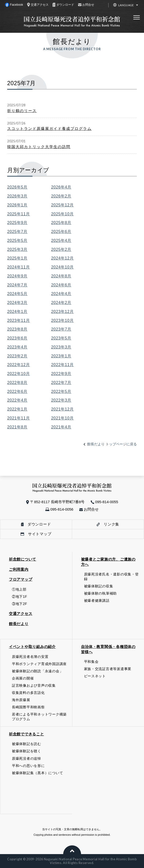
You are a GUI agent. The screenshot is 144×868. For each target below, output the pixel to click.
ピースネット (95, 676)
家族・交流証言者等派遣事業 (108, 669)
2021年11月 (19, 418)
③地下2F (20, 604)
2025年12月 (62, 205)
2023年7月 (61, 329)
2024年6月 (61, 285)
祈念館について (23, 559)
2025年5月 (17, 240)
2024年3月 (17, 302)
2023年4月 (17, 347)
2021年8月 (17, 427)
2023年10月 (62, 320)
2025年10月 (62, 214)
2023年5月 (61, 338)
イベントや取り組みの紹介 (32, 647)
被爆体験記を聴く (27, 751)
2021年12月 (62, 409)
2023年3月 (61, 347)
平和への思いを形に (28, 766)
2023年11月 (19, 320)
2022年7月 (61, 382)
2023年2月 (17, 356)
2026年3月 (17, 196)
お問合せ (89, 509)
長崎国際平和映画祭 (28, 707)
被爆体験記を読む (27, 744)
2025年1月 (17, 258)
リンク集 (108, 524)
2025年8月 (61, 223)
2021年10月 (62, 418)
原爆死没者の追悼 (27, 759)
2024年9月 (17, 276)
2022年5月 (61, 391)
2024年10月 (62, 267)
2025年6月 (61, 231)
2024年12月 (62, 258)
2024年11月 (19, 267)
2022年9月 (61, 374)
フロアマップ (21, 579)
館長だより (19, 624)
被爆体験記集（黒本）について (37, 773)
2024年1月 (17, 311)
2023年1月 (61, 356)
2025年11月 (19, 214)
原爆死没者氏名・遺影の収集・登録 (111, 577)
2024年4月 (61, 294)
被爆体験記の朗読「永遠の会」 (37, 671)
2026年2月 (61, 196)
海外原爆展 (21, 700)
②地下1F (20, 597)
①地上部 (19, 589)
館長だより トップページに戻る (112, 444)
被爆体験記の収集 (99, 586)
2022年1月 (17, 409)
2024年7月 (17, 285)
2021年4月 (61, 427)
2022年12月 (19, 365)
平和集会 (91, 662)
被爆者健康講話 (97, 601)
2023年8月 (17, 329)
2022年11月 (62, 365)
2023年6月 (17, 338)
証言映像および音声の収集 (34, 686)
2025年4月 (61, 240)
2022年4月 (17, 400)
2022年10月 (19, 374)
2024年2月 (61, 302)
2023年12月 (62, 311)
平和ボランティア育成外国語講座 (39, 664)
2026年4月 (61, 187)
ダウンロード (36, 524)
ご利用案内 (19, 569)
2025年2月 (61, 249)
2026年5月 (17, 187)
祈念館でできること (27, 734)
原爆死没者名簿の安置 (30, 657)
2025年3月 (17, 249)
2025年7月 (17, 231)
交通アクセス (21, 614)
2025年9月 (17, 223)
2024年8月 (61, 276)
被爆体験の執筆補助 (101, 593)
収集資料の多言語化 (28, 693)
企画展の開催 (23, 678)
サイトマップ (36, 534)
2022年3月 (61, 400)
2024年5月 (17, 294)
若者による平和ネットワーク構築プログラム (39, 717)
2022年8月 (17, 382)
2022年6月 (17, 391)
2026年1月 (17, 205)
